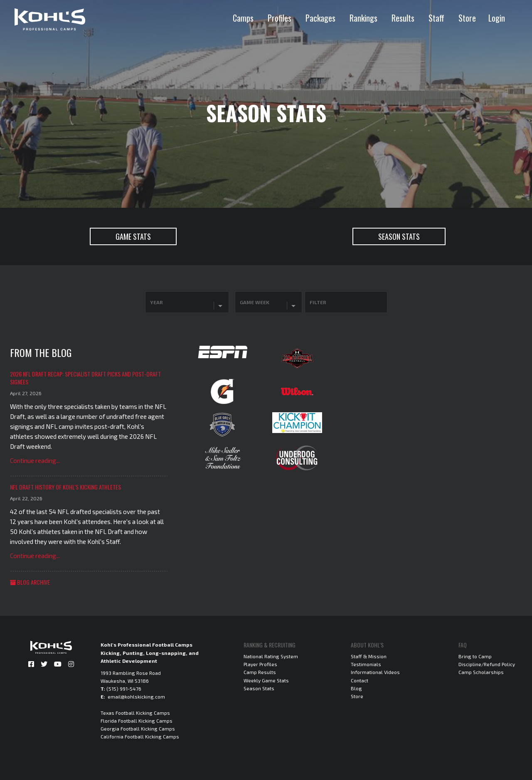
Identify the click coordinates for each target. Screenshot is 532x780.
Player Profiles (260, 664)
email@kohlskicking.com (136, 696)
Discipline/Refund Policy (487, 664)
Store (467, 18)
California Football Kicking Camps (140, 736)
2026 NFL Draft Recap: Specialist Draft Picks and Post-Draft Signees (85, 378)
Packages (320, 18)
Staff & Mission (369, 656)
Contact (360, 680)
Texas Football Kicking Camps (135, 713)
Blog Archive (30, 582)
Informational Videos (375, 672)
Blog (356, 688)
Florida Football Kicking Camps (137, 721)
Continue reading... (35, 460)
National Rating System (271, 656)
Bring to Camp (475, 656)
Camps (243, 18)
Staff (436, 18)
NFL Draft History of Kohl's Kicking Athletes (65, 487)
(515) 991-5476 (124, 689)
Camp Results (260, 672)
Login (497, 18)
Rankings (363, 18)
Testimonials (366, 664)
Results (403, 18)
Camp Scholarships (481, 672)
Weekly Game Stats (266, 680)
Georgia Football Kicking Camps (138, 728)
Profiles (280, 18)
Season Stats (259, 688)
